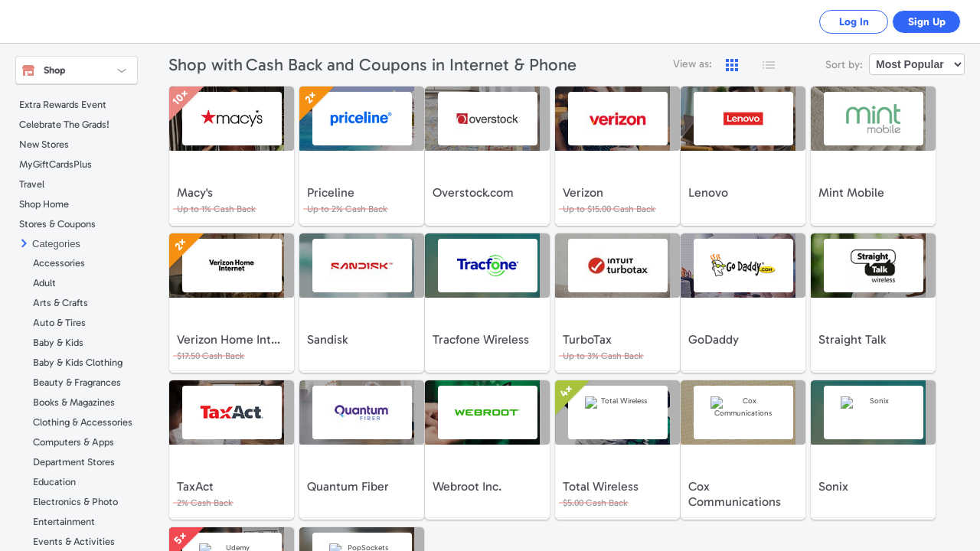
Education (54, 482)
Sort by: (844, 65)
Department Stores (74, 462)
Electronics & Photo (75, 502)
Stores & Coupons (57, 224)
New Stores (44, 144)
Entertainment (64, 522)
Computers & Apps (73, 442)
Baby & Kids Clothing (78, 362)
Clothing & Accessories (83, 422)
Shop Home (44, 204)
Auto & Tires (59, 323)
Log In (843, 22)
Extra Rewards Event (63, 104)
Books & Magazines (74, 402)
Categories (56, 244)
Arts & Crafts (60, 303)
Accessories (59, 263)
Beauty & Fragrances (77, 382)
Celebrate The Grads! (64, 124)
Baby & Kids (58, 342)
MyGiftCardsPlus (56, 164)
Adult (44, 283)
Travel (32, 184)
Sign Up (923, 22)
